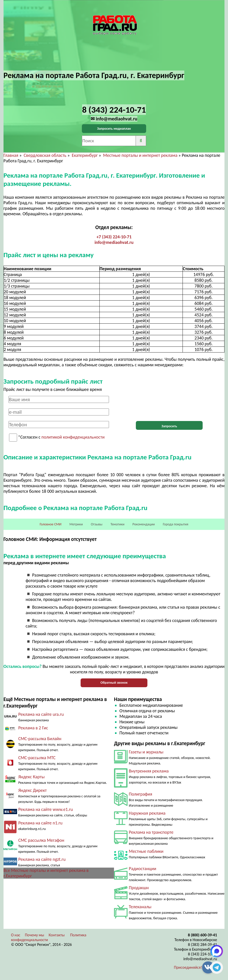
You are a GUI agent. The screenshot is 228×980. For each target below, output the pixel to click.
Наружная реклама (147, 813)
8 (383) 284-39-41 (202, 944)
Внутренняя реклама (149, 771)
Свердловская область (45, 155)
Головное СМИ (50, 524)
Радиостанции (142, 869)
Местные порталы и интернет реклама (140, 155)
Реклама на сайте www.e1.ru (46, 809)
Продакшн (139, 888)
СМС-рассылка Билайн (40, 739)
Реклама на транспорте (151, 832)
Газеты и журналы (146, 752)
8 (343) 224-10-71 (202, 954)
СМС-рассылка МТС (37, 758)
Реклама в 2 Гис (33, 728)
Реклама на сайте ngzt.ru (42, 859)
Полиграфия (140, 794)
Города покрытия (176, 524)
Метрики (76, 524)
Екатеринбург (85, 155)
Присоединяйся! (188, 967)
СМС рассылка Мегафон (41, 840)
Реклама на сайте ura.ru (41, 714)
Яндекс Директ (33, 790)
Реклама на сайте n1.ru (40, 823)
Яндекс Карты (32, 777)
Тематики (118, 524)
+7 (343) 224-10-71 (114, 237)
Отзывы (97, 524)
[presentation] (169, 406)
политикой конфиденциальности (73, 437)
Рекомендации (144, 524)
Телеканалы (140, 907)
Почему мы (35, 935)
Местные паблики (146, 851)
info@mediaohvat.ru (114, 242)
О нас (16, 935)
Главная (11, 155)
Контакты (57, 935)
